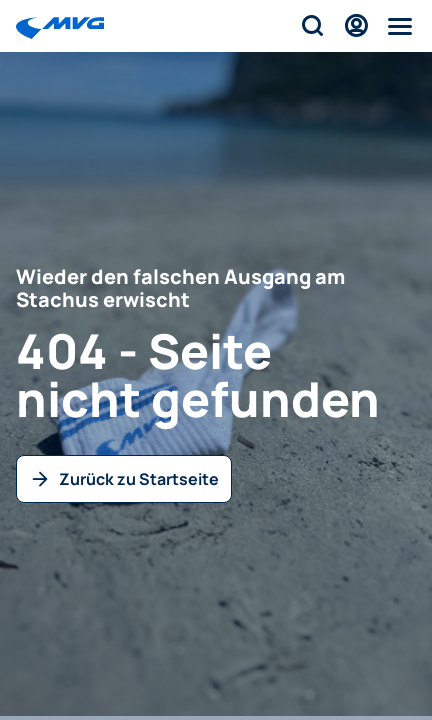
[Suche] (312, 26)
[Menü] (400, 26)
